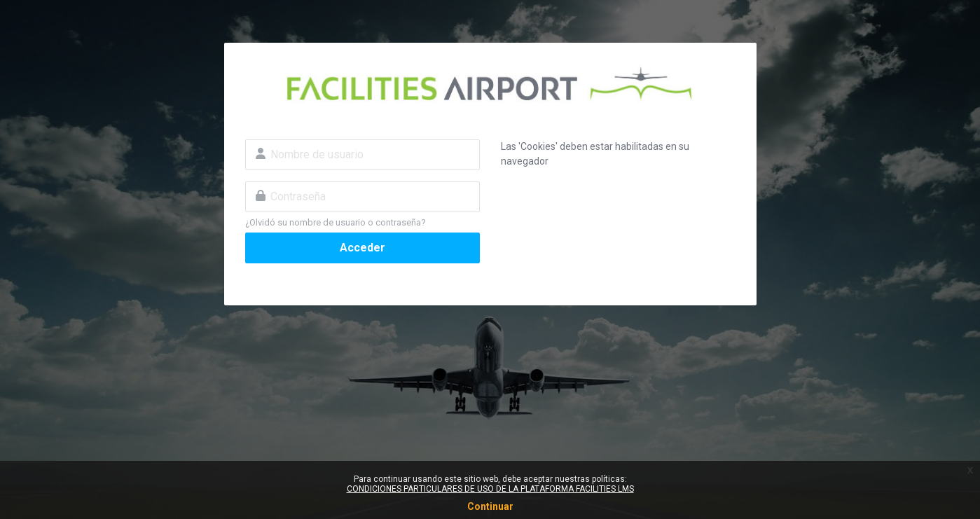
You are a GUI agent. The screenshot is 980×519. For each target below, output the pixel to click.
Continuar (490, 506)
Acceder (363, 248)
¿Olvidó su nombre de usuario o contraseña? (336, 222)
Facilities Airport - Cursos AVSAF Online (490, 85)
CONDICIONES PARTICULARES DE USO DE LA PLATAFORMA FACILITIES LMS (490, 489)
